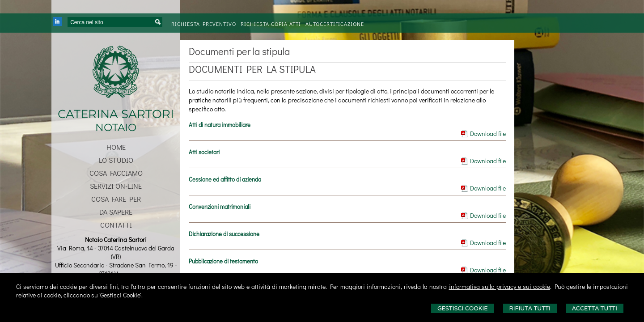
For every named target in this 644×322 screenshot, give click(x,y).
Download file (488, 133)
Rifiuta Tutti (530, 308)
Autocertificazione (335, 24)
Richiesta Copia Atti (271, 24)
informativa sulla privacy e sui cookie (500, 286)
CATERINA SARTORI (116, 114)
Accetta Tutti (595, 308)
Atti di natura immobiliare (220, 125)
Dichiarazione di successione (224, 234)
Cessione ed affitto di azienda (225, 179)
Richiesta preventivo (204, 24)
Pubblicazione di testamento (223, 261)
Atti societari (204, 152)
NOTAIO (116, 127)
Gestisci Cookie (463, 308)
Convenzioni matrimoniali (220, 206)
